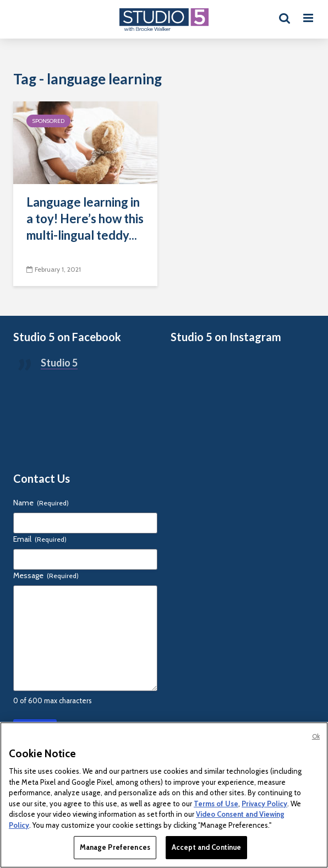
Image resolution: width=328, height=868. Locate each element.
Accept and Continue (206, 847)
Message (46, 575)
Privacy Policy (264, 804)
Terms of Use (216, 804)
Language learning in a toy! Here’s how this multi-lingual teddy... (85, 219)
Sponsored (48, 121)
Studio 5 (59, 363)
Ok (316, 736)
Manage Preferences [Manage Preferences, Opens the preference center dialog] (115, 847)
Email (40, 539)
